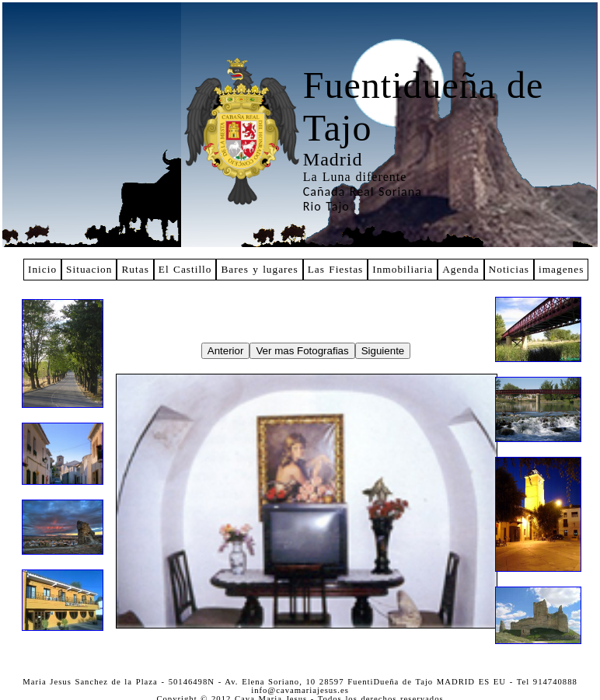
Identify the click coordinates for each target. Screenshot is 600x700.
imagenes (561, 269)
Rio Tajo (326, 206)
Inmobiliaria (403, 269)
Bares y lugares (259, 269)
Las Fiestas (336, 269)
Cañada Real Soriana (363, 192)
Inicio (42, 269)
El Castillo (185, 269)
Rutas (135, 269)
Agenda (460, 269)
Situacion (89, 269)
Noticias (509, 269)
